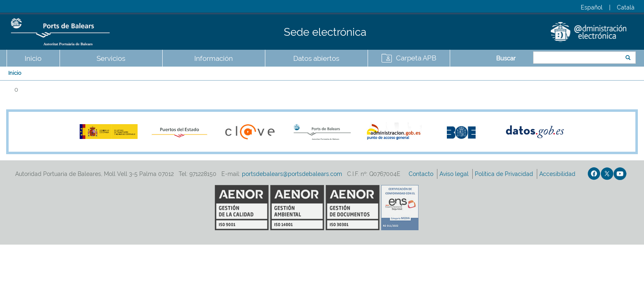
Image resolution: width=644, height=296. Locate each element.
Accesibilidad (558, 174)
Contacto (422, 174)
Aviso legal (455, 174)
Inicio (33, 58)
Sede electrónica (325, 32)
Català (626, 7)
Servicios (111, 58)
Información (214, 58)
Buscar (506, 58)
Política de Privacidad (505, 174)
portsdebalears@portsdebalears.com (292, 174)
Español (592, 7)
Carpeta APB (416, 58)
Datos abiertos (316, 58)
